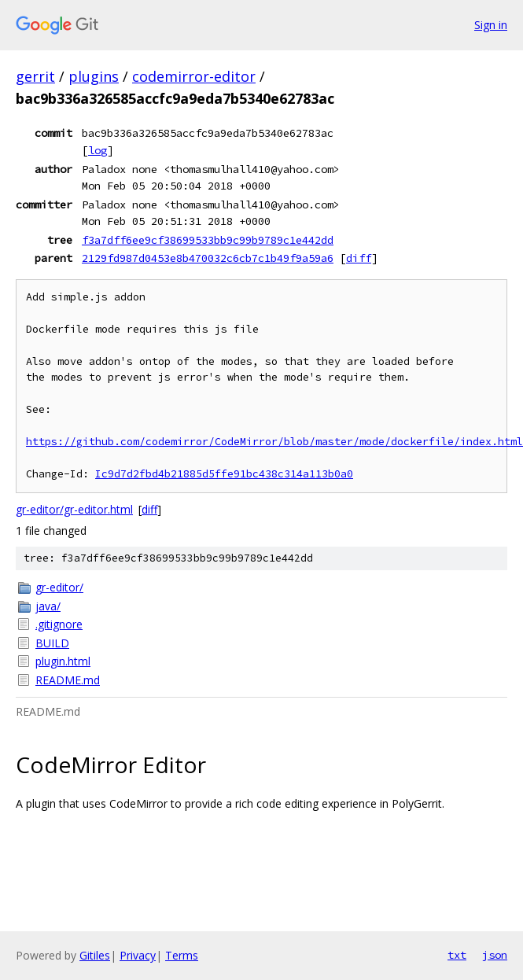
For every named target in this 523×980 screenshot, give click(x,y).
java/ (48, 606)
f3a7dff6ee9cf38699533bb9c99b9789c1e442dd (208, 240)
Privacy (138, 955)
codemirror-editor (194, 76)
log (98, 150)
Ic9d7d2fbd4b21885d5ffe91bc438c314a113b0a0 (224, 474)
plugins (94, 76)
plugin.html (63, 661)
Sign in (491, 25)
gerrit (35, 76)
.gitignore (59, 624)
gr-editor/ (59, 587)
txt (457, 955)
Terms (182, 955)
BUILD (52, 643)
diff (359, 258)
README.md (68, 680)
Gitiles (95, 955)
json (495, 955)
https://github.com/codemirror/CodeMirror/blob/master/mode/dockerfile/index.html (274, 442)
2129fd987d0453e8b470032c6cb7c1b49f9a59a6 (208, 258)
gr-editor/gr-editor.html (74, 509)
